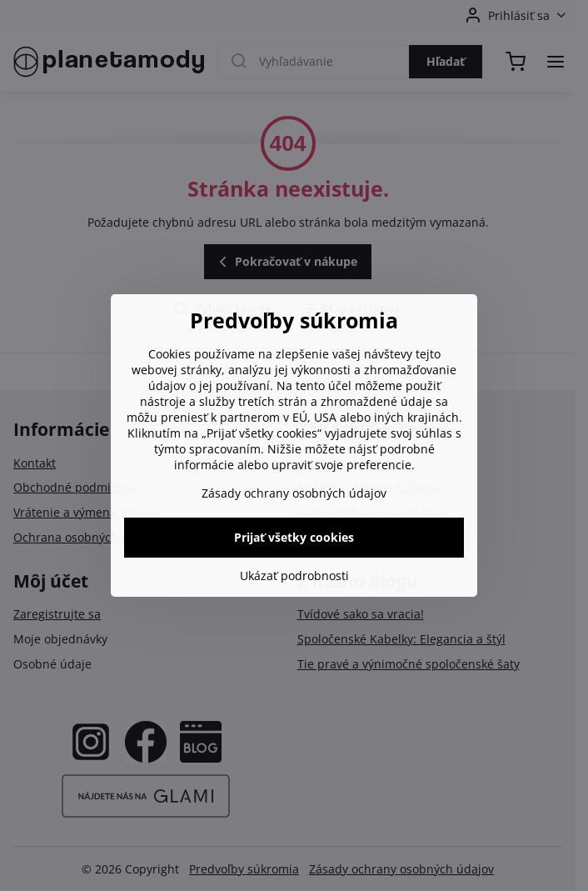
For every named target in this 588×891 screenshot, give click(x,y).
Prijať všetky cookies (294, 537)
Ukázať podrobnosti (294, 576)
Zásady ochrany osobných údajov (294, 493)
